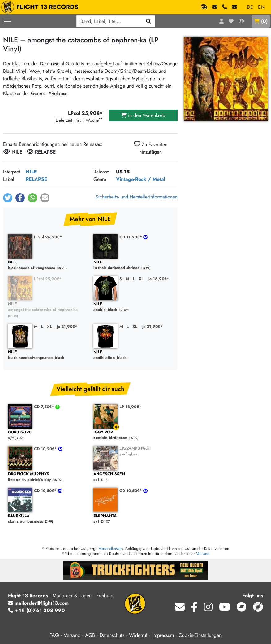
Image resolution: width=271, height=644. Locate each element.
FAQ (54, 635)
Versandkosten (111, 548)
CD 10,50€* (46, 491)
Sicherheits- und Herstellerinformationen (137, 197)
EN (261, 7)
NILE (31, 172)
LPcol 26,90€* (48, 237)
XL (141, 279)
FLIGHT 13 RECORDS (41, 7)
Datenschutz (112, 635)
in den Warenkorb (143, 115)
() (261, 21)
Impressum (163, 635)
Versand (203, 553)
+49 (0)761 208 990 (37, 610)
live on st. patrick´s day (48, 477)
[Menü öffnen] (8, 21)
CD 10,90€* (46, 449)
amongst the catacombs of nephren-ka (48, 307)
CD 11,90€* (131, 237)
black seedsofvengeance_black (48, 355)
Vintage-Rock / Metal (141, 179)
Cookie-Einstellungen (200, 635)
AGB (90, 635)
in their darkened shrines (133, 265)
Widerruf (138, 635)
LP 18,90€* (130, 407)
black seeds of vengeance (48, 265)
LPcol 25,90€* (48, 279)
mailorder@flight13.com (38, 603)
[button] (8, 198)
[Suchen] (149, 21)
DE (250, 7)
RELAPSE (37, 179)
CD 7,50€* (45, 407)
